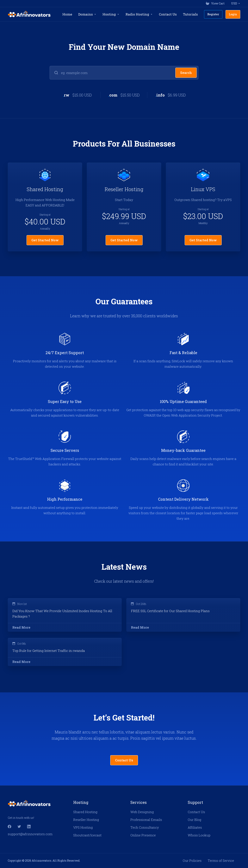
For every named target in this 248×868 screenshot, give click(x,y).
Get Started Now (45, 240)
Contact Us (124, 760)
